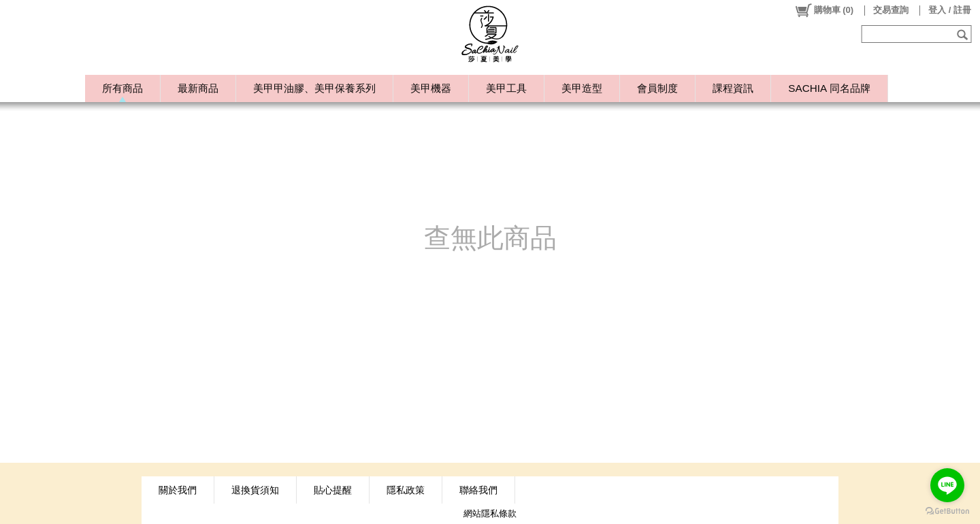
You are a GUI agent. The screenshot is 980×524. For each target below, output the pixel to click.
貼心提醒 (333, 490)
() (824, 10)
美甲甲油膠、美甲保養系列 (314, 88)
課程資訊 (733, 88)
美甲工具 (506, 88)
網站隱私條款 (490, 513)
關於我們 (178, 490)
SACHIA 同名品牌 (829, 88)
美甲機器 (431, 88)
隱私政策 (406, 490)
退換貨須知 (255, 490)
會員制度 (657, 88)
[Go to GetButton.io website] (947, 511)
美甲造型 (582, 88)
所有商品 (122, 88)
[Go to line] (947, 485)
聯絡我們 (478, 490)
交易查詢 (891, 10)
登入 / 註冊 (950, 10)
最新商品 (198, 88)
